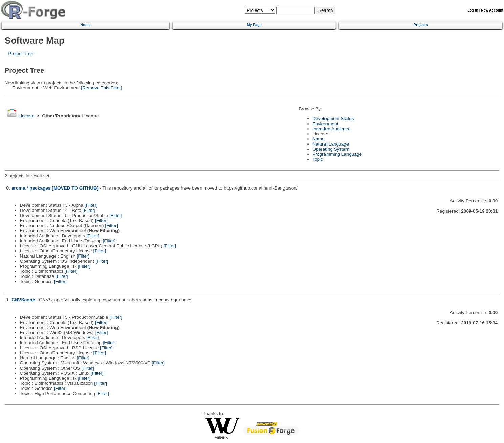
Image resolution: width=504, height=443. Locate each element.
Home (85, 25)
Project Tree (21, 54)
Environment (325, 124)
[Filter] (91, 205)
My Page (254, 25)
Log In (473, 10)
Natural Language (331, 144)
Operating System (331, 149)
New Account (492, 10)
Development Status (333, 119)
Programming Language (337, 154)
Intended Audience (331, 129)
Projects (421, 25)
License (26, 116)
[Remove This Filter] (101, 88)
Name (318, 139)
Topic (318, 159)
